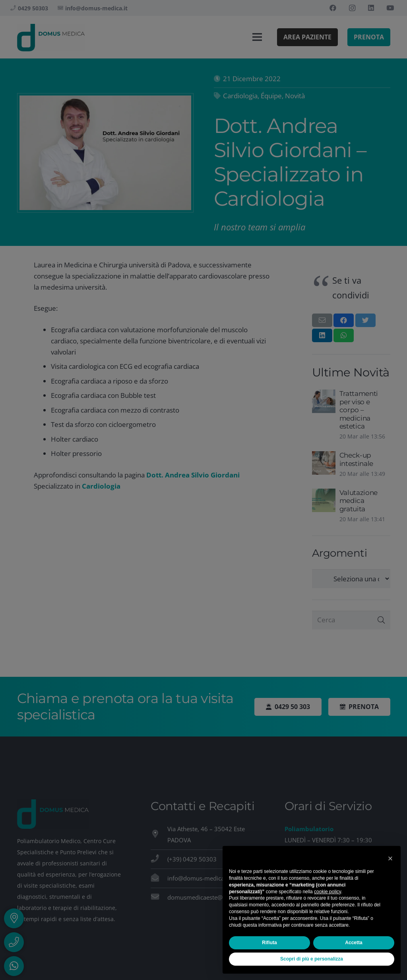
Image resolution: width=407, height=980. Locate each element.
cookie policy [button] (328, 892)
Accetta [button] (354, 943)
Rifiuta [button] (269, 943)
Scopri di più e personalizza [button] (312, 959)
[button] (390, 859)
